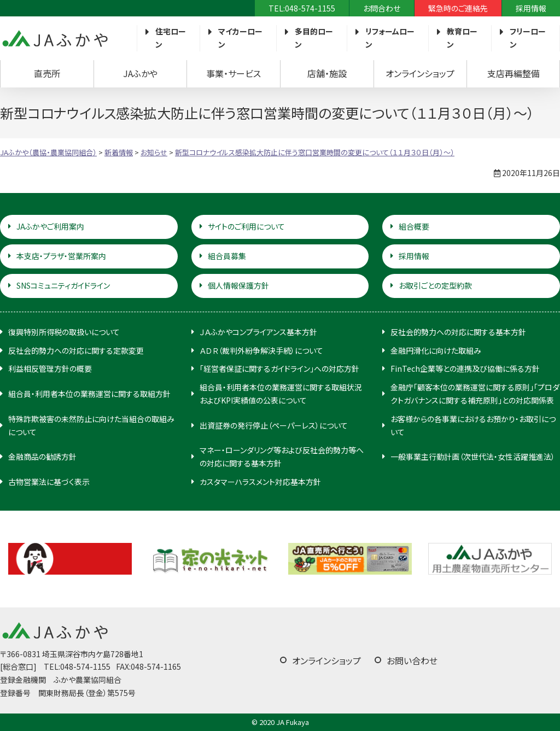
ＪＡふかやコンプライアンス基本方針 (258, 332)
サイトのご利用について (246, 226)
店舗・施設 (327, 73)
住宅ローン (171, 38)
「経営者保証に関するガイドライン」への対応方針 (279, 369)
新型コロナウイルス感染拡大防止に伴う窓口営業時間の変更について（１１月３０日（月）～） (315, 152)
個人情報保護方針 (238, 285)
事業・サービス (234, 73)
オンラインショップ (420, 73)
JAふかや (140, 73)
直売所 (47, 73)
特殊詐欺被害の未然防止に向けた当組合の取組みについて (91, 425)
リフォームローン (390, 38)
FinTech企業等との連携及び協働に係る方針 (465, 369)
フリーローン (528, 38)
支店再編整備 (514, 73)
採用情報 (531, 8)
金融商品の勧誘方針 (42, 457)
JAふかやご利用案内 (50, 226)
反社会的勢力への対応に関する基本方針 (458, 332)
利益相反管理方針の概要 (50, 369)
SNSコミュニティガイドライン (63, 285)
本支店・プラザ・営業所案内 (61, 256)
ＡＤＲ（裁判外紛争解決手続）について (261, 350)
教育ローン (462, 38)
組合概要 (414, 226)
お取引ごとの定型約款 (435, 285)
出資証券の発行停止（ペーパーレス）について (274, 425)
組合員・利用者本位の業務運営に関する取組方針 (89, 394)
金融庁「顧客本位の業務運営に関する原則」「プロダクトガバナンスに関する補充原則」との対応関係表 (475, 394)
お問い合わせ (412, 660)
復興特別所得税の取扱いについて (64, 332)
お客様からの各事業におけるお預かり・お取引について (473, 425)
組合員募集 (227, 256)
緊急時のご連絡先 (458, 8)
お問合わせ (382, 8)
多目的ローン (314, 38)
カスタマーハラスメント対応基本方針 (260, 482)
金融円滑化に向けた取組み (436, 350)
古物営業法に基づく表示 (49, 482)
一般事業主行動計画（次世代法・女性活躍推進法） (473, 457)
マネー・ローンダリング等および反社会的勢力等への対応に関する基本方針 (282, 457)
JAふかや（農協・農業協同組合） (55, 38)
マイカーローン (240, 38)
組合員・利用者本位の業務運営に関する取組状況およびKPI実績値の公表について (281, 394)
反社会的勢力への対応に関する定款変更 (76, 350)
